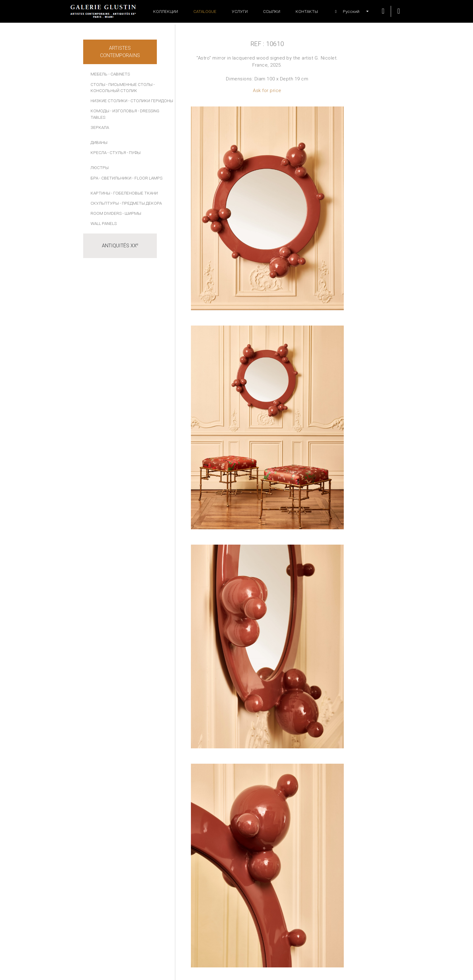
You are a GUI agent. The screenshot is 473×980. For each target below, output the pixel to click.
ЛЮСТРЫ (100, 168)
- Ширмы (132, 213)
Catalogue (205, 11)
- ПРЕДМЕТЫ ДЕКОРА (141, 203)
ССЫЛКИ (272, 11)
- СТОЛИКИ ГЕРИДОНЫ (151, 101)
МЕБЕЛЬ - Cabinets (110, 74)
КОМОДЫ (100, 111)
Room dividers (106, 213)
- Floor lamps (147, 178)
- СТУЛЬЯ (117, 152)
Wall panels (104, 223)
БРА (94, 178)
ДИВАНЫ (99, 142)
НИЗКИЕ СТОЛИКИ (109, 101)
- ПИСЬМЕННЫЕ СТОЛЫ (129, 84)
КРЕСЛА (99, 152)
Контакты (307, 11)
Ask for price (267, 91)
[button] (349, 11)
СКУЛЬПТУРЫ (105, 203)
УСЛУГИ (240, 11)
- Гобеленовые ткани (134, 193)
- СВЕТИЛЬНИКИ (115, 178)
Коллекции (166, 11)
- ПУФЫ (134, 152)
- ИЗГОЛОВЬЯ (124, 111)
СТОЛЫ (98, 84)
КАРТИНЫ (100, 193)
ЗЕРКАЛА (100, 127)
